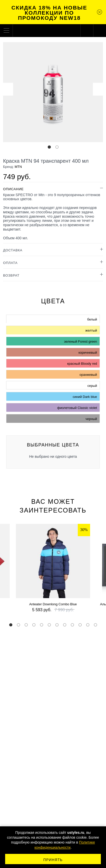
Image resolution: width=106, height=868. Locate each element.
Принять (53, 860)
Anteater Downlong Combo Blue (53, 604)
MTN (18, 167)
